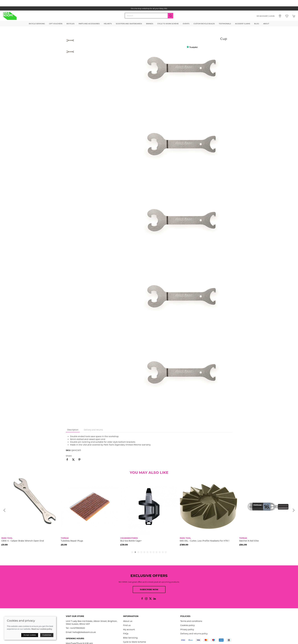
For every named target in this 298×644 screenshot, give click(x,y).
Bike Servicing (130, 638)
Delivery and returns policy (194, 634)
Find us (127, 625)
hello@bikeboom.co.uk (84, 632)
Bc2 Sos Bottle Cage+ (131, 541)
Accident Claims (243, 24)
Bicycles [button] (70, 24)
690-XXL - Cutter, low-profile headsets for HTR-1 (205, 541)
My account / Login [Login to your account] (266, 16)
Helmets (108, 24)
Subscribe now (149, 589)
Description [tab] (73, 430)
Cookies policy (188, 625)
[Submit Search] (170, 16)
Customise (47, 635)
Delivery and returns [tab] (93, 430)
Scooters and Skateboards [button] (129, 24)
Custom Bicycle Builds (204, 24)
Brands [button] (150, 24)
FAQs (126, 634)
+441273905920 (77, 628)
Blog (257, 24)
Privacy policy (187, 629)
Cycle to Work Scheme (168, 24)
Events (186, 24)
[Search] (149, 16)
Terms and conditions (191, 621)
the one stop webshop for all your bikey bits (149, 9)
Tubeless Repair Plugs (72, 541)
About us (128, 621)
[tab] (132, 552)
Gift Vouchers (56, 24)
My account (129, 629)
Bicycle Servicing (37, 24)
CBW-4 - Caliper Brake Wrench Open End (23, 541)
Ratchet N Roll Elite (249, 541)
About (266, 24)
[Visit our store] (280, 16)
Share (69, 456)
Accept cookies (30, 635)
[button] (287, 16)
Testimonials (225, 24)
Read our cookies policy (42, 629)
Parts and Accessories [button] (89, 24)
